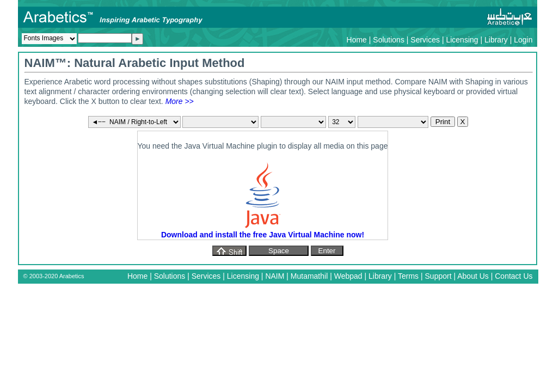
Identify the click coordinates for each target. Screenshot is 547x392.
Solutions (389, 40)
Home (357, 40)
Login (523, 40)
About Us (473, 276)
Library (496, 40)
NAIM (275, 276)
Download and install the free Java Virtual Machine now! (263, 235)
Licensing (462, 40)
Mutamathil (309, 276)
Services (425, 40)
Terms (408, 276)
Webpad (348, 276)
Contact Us (514, 276)
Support (438, 276)
